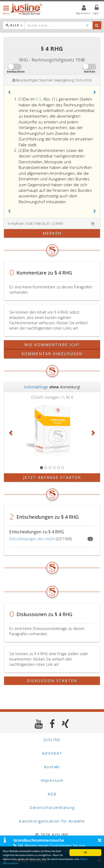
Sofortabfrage (36, 387)
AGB (52, 794)
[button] (9, 92)
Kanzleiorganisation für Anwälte (52, 821)
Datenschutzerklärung (52, 807)
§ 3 (38, 99)
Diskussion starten (52, 681)
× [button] (100, 840)
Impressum (52, 780)
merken (52, 233)
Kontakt (52, 767)
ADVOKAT (52, 753)
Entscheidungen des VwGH (32, 539)
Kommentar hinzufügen (52, 354)
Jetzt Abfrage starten (52, 477)
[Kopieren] (93, 224)
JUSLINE (52, 740)
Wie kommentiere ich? (52, 345)
